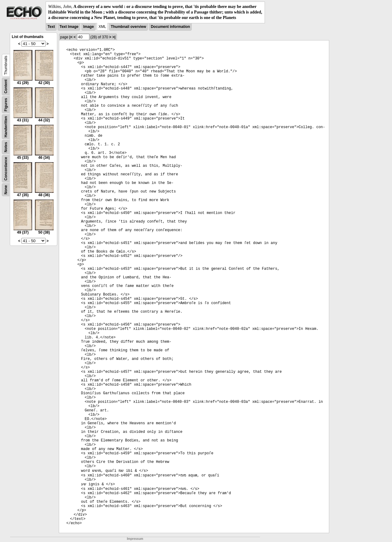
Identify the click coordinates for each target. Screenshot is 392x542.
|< (71, 37)
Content (6, 86)
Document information (170, 27)
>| (114, 37)
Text (51, 27)
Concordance (6, 169)
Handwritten (6, 126)
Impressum (135, 539)
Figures (6, 104)
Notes (6, 147)
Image (89, 27)
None (6, 190)
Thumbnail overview (128, 27)
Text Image (69, 27)
